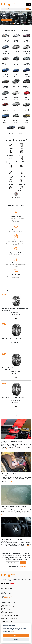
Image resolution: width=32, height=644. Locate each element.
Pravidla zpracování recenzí (7, 614)
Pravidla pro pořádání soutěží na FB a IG (9, 619)
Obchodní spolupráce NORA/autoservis (9, 620)
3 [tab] (16, 24)
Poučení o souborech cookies (7, 613)
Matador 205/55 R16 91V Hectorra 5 (12, 368)
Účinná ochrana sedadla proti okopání (13, 474)
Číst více (8, 449)
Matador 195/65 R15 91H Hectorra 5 (12, 338)
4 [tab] (17, 24)
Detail (16, 318)
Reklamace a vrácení (5, 608)
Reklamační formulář (5, 610)
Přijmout (16, 636)
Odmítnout (16, 640)
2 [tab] (15, 24)
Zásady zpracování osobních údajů (8, 607)
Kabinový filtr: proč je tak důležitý (12, 539)
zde (14, 631)
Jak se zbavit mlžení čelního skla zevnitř (14, 507)
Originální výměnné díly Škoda (7, 622)
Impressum (3, 611)
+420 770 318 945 (8, 596)
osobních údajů (23, 566)
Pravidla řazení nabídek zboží (7, 617)
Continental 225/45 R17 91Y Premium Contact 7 (16, 309)
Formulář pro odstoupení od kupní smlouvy (10, 616)
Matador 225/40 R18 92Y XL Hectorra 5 (13, 397)
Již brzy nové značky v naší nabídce (12, 441)
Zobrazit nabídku (6, 20)
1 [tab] (13, 24)
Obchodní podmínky (5, 605)
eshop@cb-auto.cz (8, 598)
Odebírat (23, 563)
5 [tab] (19, 24)
